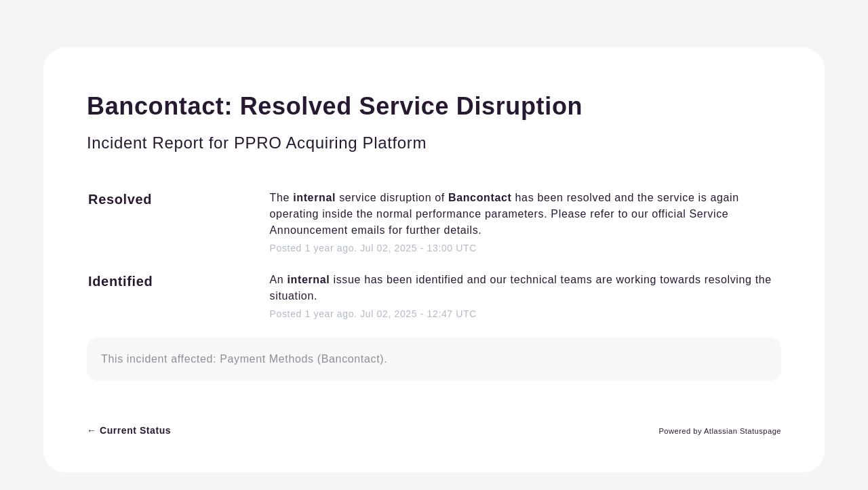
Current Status (129, 430)
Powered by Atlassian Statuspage (720, 431)
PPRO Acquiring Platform (330, 143)
